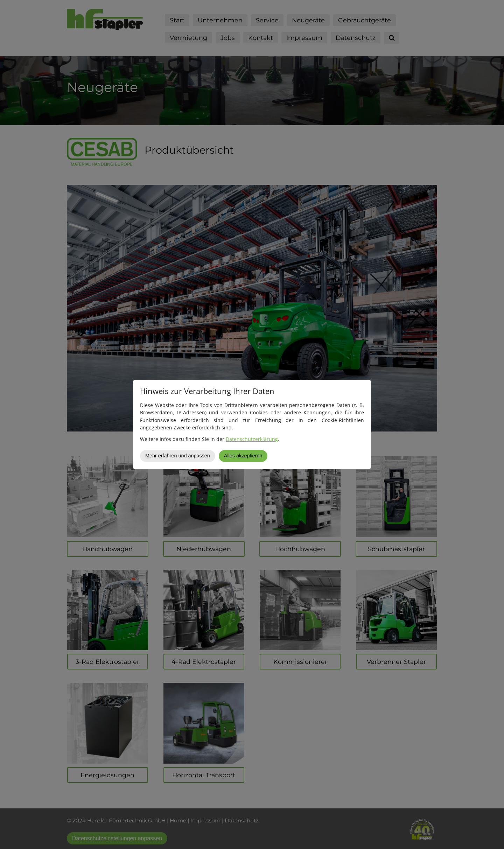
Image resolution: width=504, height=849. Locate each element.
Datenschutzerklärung (252, 439)
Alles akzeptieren (243, 456)
